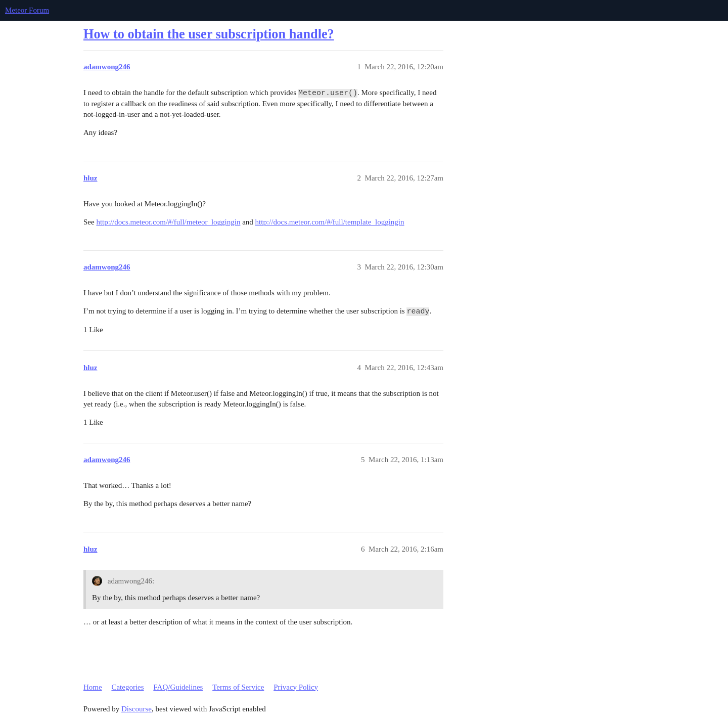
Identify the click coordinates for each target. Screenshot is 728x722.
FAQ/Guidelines (178, 687)
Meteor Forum (27, 10)
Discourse (136, 709)
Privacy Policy (296, 687)
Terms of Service (238, 687)
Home (93, 687)
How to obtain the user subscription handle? (209, 34)
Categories (127, 687)
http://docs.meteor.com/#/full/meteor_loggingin (168, 222)
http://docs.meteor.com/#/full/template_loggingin (330, 222)
